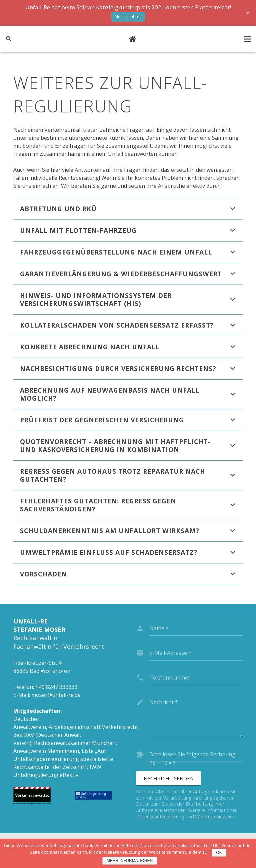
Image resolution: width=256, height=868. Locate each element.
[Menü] (248, 39)
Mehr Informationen (130, 861)
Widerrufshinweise (215, 816)
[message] (196, 716)
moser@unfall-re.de (56, 695)
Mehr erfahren (128, 17)
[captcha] (196, 754)
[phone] (196, 678)
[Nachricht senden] (168, 778)
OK (219, 853)
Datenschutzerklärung (160, 816)
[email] (196, 653)
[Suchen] (9, 39)
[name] (196, 628)
